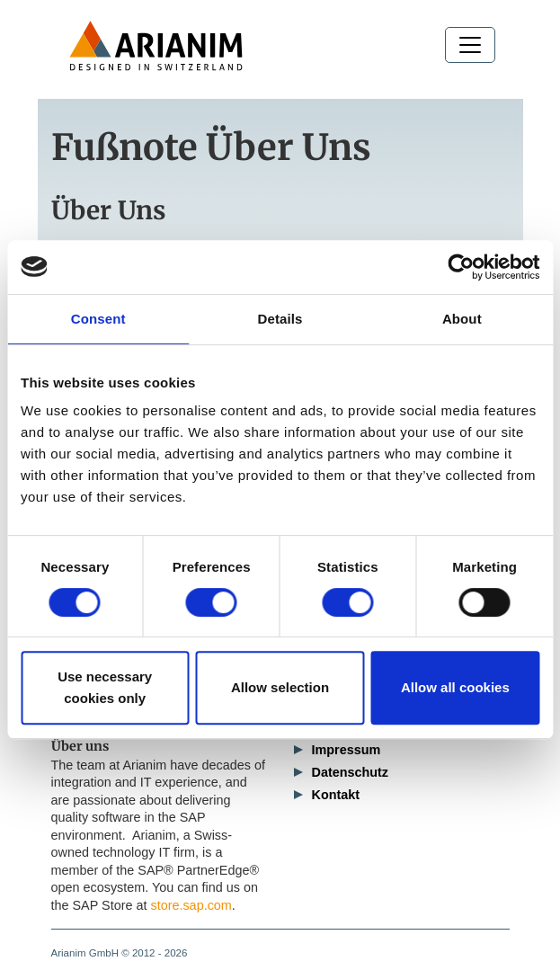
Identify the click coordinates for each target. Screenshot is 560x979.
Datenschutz (351, 772)
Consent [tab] (98, 319)
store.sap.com (191, 905)
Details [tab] (280, 319)
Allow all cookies (455, 687)
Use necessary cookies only (105, 687)
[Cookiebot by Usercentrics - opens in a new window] (461, 267)
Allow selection (280, 687)
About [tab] (462, 319)
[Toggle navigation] (470, 45)
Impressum (347, 750)
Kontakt (336, 795)
